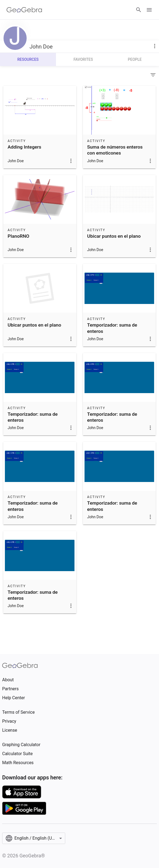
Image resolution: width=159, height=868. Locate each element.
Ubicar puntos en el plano (114, 236)
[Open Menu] (149, 10)
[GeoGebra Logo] (24, 10)
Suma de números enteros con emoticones (115, 150)
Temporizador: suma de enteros (112, 328)
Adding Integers (24, 147)
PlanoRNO (18, 236)
